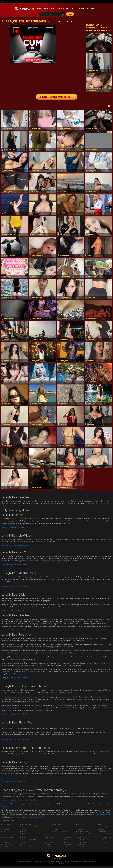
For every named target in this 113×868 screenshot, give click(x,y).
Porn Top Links (104, 842)
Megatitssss (82, 824)
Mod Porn (6, 842)
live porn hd (7, 834)
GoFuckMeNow (8, 847)
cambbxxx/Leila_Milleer (36, 817)
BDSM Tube (66, 842)
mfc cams (70, 9)
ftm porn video (102, 831)
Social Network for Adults (30, 840)
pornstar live (26, 838)
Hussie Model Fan (9, 824)
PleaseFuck (57, 829)
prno (24, 842)
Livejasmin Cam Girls (60, 831)
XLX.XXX (25, 844)
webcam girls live (27, 847)
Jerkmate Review (50, 838)
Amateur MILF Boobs (10, 831)
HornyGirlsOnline (27, 824)
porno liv (25, 831)
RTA (52, 859)
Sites (45, 9)
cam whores (66, 847)
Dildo (13, 611)
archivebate (28, 804)
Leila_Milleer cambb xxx (100, 815)
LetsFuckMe (84, 842)
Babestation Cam (85, 844)
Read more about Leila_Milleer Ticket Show (15, 739)
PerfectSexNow (8, 838)
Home (39, 9)
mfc (3, 2)
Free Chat (14, 678)
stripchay (6, 827)
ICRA (61, 859)
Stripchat (101, 804)
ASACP (56, 859)
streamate (7, 829)
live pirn (25, 829)
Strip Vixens (58, 824)
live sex (47, 840)
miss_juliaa (48, 847)
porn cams (81, 829)
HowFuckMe (101, 824)
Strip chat (80, 9)
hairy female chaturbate (105, 834)
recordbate (42, 804)
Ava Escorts (82, 827)
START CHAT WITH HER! (56, 97)
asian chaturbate (103, 827)
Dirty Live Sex (49, 842)
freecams (6, 840)
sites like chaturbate (84, 831)
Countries (60, 9)
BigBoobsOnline (67, 838)
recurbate (35, 804)
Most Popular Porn (9, 844)
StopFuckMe (84, 847)
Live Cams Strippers (86, 840)
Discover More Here (106, 838)
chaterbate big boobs (85, 834)
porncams (57, 827)
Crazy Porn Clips (68, 844)
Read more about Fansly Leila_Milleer (13, 782)
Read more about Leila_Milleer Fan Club (14, 565)
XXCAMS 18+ (66, 840)
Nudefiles (83, 838)
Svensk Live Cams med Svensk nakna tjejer (35, 827)
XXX (24, 834)
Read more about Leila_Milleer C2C (13, 527)
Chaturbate (91, 9)
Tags (52, 9)
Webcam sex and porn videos (63, 834)
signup (70, 14)
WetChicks (101, 829)
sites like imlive (104, 840)
